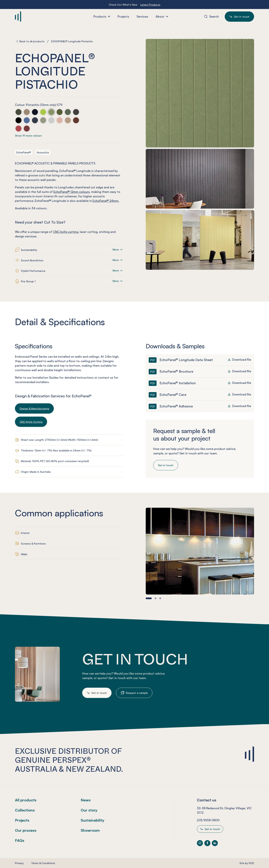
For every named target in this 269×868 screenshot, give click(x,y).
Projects (22, 820)
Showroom (90, 830)
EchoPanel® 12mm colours (72, 192)
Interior (25, 533)
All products (26, 800)
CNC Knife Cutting (31, 422)
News (86, 800)
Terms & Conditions (43, 863)
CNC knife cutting (66, 232)
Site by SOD (247, 863)
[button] (149, 598)
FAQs (20, 840)
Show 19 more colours (28, 136)
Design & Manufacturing (34, 408)
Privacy (19, 863)
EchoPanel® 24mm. (106, 201)
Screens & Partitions (33, 544)
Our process (26, 830)
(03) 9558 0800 (208, 820)
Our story (89, 810)
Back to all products (32, 41)
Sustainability (93, 820)
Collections (25, 810)
